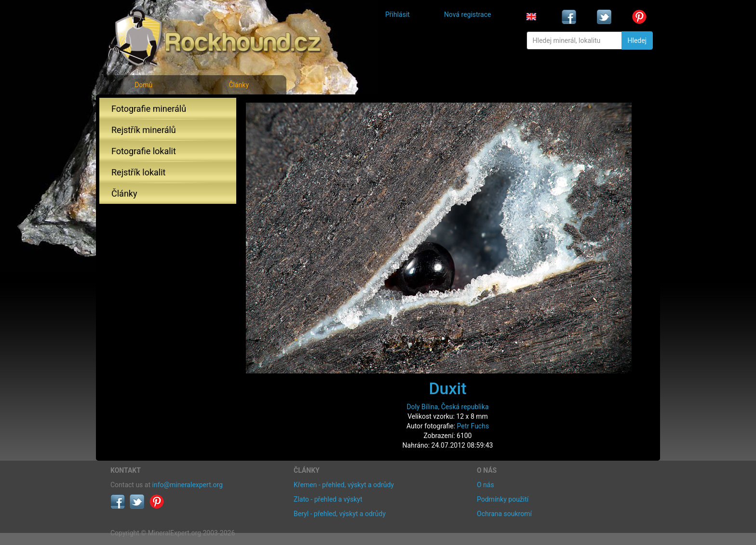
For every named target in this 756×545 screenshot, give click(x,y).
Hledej (637, 40)
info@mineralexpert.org (188, 485)
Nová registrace (468, 14)
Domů (143, 85)
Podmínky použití (503, 499)
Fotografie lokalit (144, 151)
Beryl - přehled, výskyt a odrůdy (340, 514)
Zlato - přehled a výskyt (328, 499)
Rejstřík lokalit (138, 172)
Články (239, 85)
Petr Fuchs (473, 426)
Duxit (447, 388)
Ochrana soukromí (504, 514)
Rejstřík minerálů (144, 130)
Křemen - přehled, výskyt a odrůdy (344, 485)
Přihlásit (398, 14)
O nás (486, 485)
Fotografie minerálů (149, 109)
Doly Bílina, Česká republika (447, 407)
